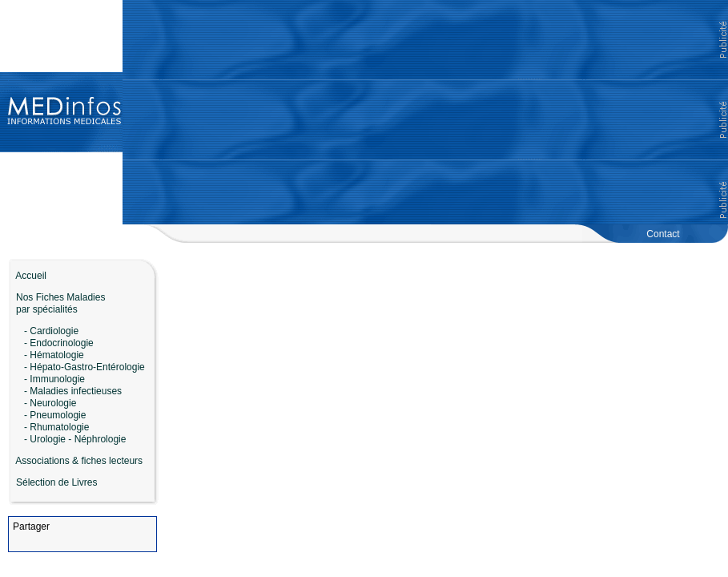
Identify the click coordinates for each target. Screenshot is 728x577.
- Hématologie (54, 355)
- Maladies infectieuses (73, 391)
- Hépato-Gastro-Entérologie (84, 367)
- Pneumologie (55, 415)
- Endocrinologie (59, 343)
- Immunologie (54, 379)
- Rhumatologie (56, 427)
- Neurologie (50, 403)
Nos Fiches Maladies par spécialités (56, 303)
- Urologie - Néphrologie (75, 439)
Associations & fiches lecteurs (79, 461)
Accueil (27, 276)
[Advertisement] (426, 112)
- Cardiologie (51, 331)
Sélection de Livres (56, 482)
